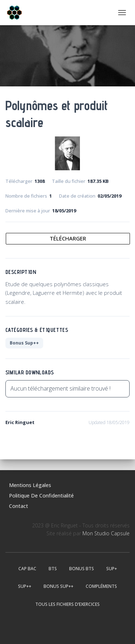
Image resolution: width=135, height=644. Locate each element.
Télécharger (68, 238)
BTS (53, 569)
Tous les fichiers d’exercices (67, 604)
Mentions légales (30, 485)
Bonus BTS (82, 569)
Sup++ (25, 586)
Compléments (101, 586)
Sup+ (112, 569)
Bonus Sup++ (24, 343)
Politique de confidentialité (41, 496)
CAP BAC (27, 569)
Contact (19, 506)
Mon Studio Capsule (106, 533)
